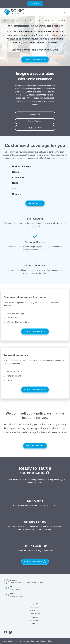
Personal (35, 607)
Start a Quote (35, 4)
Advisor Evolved (35, 641)
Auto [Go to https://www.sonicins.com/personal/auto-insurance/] (15, 189)
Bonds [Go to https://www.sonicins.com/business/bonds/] (15, 172)
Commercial (35, 611)
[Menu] (65, 12)
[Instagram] (10, 632)
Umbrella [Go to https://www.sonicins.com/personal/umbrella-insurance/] (17, 194)
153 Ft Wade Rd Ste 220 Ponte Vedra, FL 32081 (27, 583)
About (35, 604)
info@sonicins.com (17, 596)
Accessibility (35, 621)
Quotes (35, 617)
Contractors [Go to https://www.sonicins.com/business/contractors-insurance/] (18, 177)
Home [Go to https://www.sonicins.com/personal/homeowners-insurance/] (15, 183)
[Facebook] (6, 632)
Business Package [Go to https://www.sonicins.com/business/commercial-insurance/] (21, 166)
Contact (35, 624)
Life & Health (35, 614)
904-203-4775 (15, 589)
